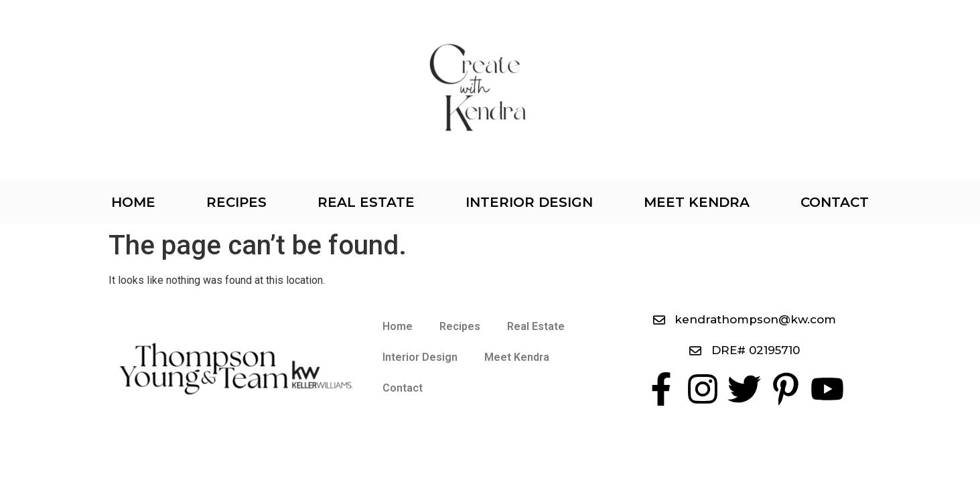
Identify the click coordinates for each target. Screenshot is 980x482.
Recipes (236, 202)
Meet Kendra (697, 202)
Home (133, 202)
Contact (835, 202)
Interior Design (529, 202)
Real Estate (366, 202)
